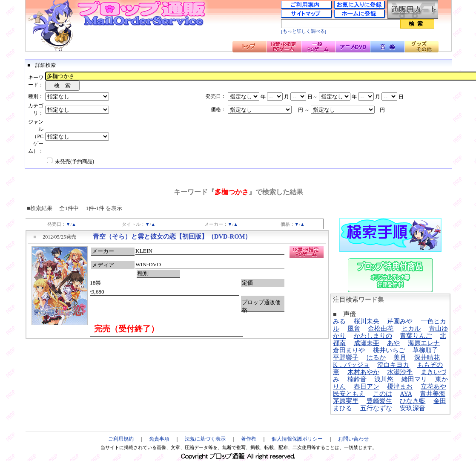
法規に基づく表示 (205, 439)
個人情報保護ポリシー (297, 439)
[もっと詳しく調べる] (304, 31)
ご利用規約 (121, 439)
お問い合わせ (353, 439)
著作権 (249, 439)
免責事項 (159, 439)
